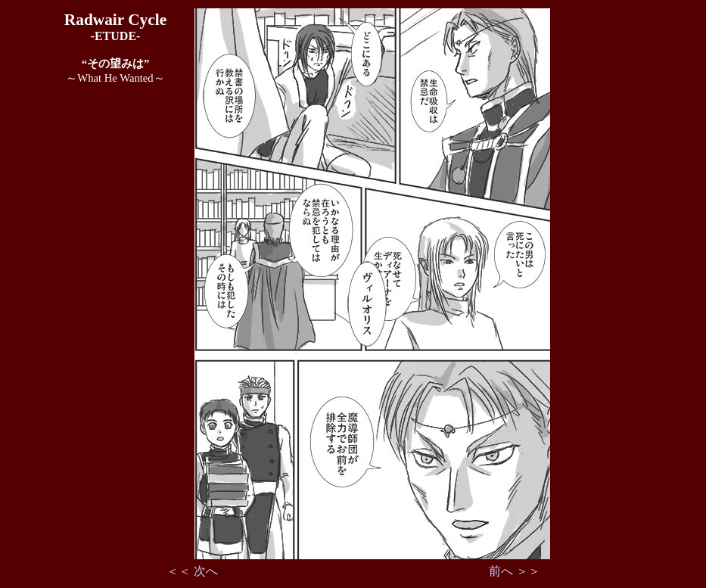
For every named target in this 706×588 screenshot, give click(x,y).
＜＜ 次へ (192, 571)
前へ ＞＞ (515, 571)
